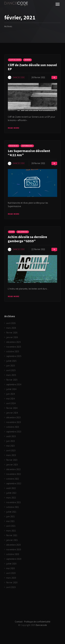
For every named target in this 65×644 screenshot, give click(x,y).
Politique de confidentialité (37, 622)
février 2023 (12, 460)
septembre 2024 (14, 384)
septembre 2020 (14, 559)
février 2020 (12, 582)
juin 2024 (11, 394)
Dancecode (19, 77)
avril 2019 (11, 587)
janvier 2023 (12, 465)
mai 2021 (10, 521)
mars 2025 (11, 375)
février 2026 (12, 333)
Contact (19, 622)
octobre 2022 (13, 479)
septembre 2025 (14, 356)
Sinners (27, 60)
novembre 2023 (14, 422)
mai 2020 (10, 568)
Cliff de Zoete (15, 60)
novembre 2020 (14, 549)
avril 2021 (11, 526)
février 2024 (12, 408)
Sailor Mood (23, 232)
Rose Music (14, 146)
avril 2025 (11, 370)
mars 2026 (11, 328)
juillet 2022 (11, 493)
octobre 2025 (13, 351)
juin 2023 (11, 441)
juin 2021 (11, 516)
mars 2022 (11, 498)
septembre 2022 (14, 483)
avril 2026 (11, 323)
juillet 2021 (11, 512)
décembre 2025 (13, 342)
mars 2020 (11, 578)
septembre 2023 (14, 432)
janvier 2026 (12, 337)
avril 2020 (11, 573)
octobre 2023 (13, 427)
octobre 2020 (13, 554)
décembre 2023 (13, 417)
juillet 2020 (11, 564)
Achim (12, 232)
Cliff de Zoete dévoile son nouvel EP (32, 67)
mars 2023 (11, 455)
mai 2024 (10, 399)
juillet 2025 (11, 361)
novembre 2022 (14, 474)
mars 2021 (11, 531)
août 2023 (11, 436)
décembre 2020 (13, 545)
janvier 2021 (12, 540)
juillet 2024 (11, 389)
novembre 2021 (14, 502)
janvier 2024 (12, 413)
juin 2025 (11, 366)
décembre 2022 (13, 469)
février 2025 (12, 380)
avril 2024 (11, 403)
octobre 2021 (13, 507)
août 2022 (11, 488)
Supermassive (27, 146)
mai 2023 (10, 446)
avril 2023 (11, 450)
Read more (14, 128)
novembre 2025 (14, 347)
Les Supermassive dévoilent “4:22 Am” (29, 153)
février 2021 (12, 535)
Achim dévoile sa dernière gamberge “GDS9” (27, 239)
